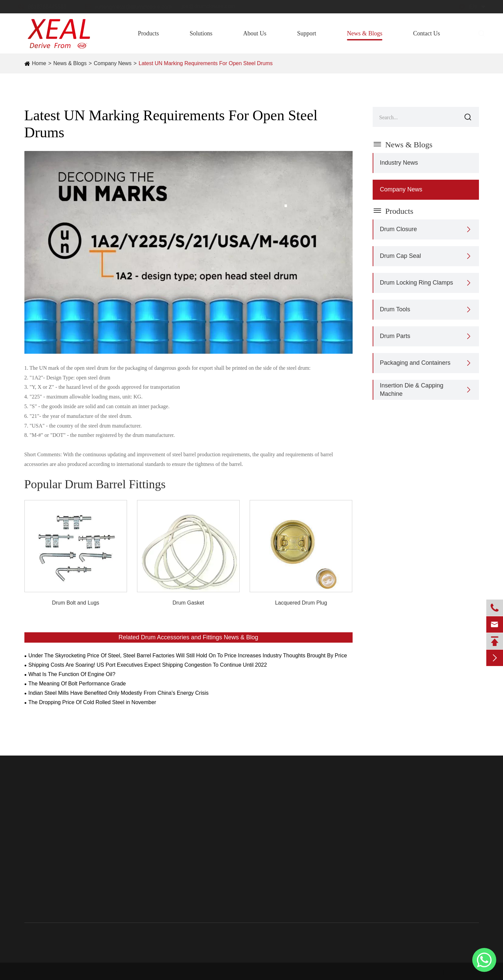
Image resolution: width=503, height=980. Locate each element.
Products (148, 33)
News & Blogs (365, 33)
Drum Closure (399, 229)
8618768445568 (48, 7)
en (467, 7)
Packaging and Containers (415, 363)
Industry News (399, 163)
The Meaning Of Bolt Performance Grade (77, 684)
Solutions (201, 33)
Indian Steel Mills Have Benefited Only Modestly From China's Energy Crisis (118, 693)
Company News (112, 63)
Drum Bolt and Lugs (75, 603)
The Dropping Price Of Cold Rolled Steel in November (92, 702)
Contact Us (427, 33)
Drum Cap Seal (401, 256)
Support (307, 33)
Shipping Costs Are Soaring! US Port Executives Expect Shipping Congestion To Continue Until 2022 (148, 665)
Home (39, 63)
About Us (255, 33)
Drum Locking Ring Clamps (417, 283)
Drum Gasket (188, 603)
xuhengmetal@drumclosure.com (135, 7)
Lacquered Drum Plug (301, 603)
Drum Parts (395, 336)
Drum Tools (395, 309)
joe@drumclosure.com (215, 6)
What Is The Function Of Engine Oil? (72, 674)
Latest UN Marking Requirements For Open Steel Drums (206, 63)
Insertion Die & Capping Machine (412, 390)
